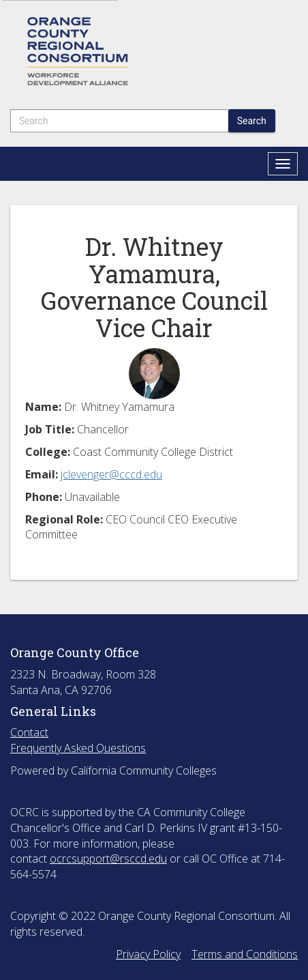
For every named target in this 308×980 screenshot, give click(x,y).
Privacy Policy (148, 954)
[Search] (120, 121)
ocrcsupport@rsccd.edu (108, 859)
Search (252, 121)
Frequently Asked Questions (78, 748)
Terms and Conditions (245, 954)
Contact (29, 732)
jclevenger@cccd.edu (111, 474)
